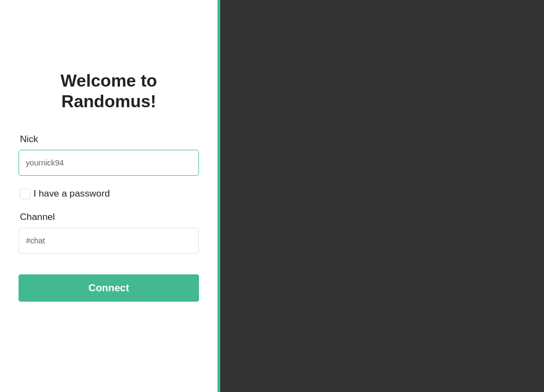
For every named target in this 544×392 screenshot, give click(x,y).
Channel (37, 217)
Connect (109, 288)
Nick (29, 139)
